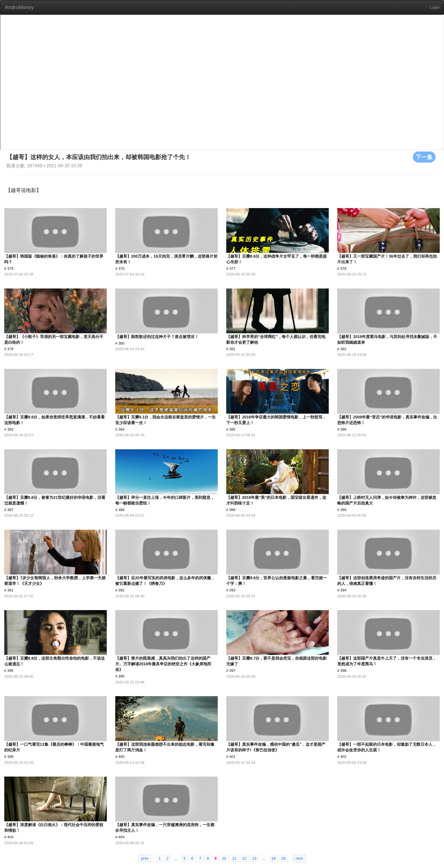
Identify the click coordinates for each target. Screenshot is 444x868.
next (299, 858)
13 (254, 858)
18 (274, 858)
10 (224, 858)
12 (244, 858)
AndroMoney (19, 7)
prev (145, 858)
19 (283, 858)
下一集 (424, 157)
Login (435, 7)
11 (234, 858)
